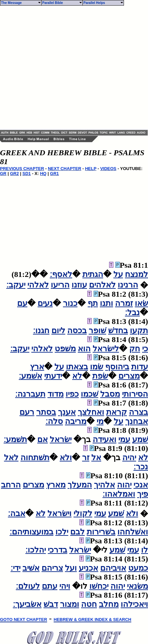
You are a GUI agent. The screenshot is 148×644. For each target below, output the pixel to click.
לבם (77, 532)
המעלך (80, 485)
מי (100, 421)
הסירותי (135, 394)
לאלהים (102, 285)
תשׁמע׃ (15, 439)
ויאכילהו (134, 604)
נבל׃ (132, 312)
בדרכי (58, 550)
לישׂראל (106, 349)
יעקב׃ (16, 285)
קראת (117, 412)
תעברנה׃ (30, 394)
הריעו (60, 285)
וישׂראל (59, 513)
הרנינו (128, 285)
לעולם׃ (28, 586)
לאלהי (38, 285)
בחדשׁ (118, 331)
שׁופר (97, 331)
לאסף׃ (61, 274)
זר (86, 458)
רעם (27, 412)
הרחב (11, 485)
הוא (84, 349)
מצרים (129, 376)
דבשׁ (51, 604)
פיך (143, 494)
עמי (124, 439)
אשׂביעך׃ (27, 604)
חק (135, 349)
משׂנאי (137, 586)
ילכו (62, 532)
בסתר (46, 412)
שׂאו (141, 303)
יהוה (124, 485)
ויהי (65, 586)
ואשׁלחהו (133, 532)
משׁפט (65, 349)
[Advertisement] (62, 68)
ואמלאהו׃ (119, 494)
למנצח (136, 274)
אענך (67, 412)
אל (96, 458)
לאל (11, 458)
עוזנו (79, 285)
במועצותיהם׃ (31, 532)
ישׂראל (61, 439)
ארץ (37, 367)
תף (93, 303)
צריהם (52, 568)
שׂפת (100, 376)
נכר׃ (141, 467)
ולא (66, 458)
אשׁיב (31, 568)
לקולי (83, 513)
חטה (89, 604)
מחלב (109, 604)
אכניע (89, 568)
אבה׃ (17, 513)
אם (43, 439)
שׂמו (97, 367)
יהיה (129, 458)
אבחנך (137, 421)
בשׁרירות (101, 532)
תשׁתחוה (35, 458)
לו (145, 550)
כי (145, 349)
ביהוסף (117, 367)
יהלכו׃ (36, 550)
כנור (70, 303)
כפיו (72, 394)
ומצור (70, 604)
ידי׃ (15, 568)
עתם (50, 586)
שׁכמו (89, 394)
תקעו (139, 331)
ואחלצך (91, 412)
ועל (71, 568)
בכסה (77, 331)
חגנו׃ (41, 331)
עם (22, 303)
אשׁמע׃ (30, 376)
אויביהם (113, 568)
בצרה (138, 412)
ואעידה (104, 439)
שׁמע (140, 439)
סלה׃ (54, 421)
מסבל (110, 394)
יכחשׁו (99, 586)
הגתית (93, 274)
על (118, 274)
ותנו (106, 303)
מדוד (56, 394)
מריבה (76, 421)
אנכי (141, 485)
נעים (45, 303)
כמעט (138, 568)
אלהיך (104, 485)
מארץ (56, 485)
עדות (140, 367)
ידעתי (53, 376)
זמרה (124, 303)
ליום (58, 331)
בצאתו (77, 367)
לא (77, 376)
